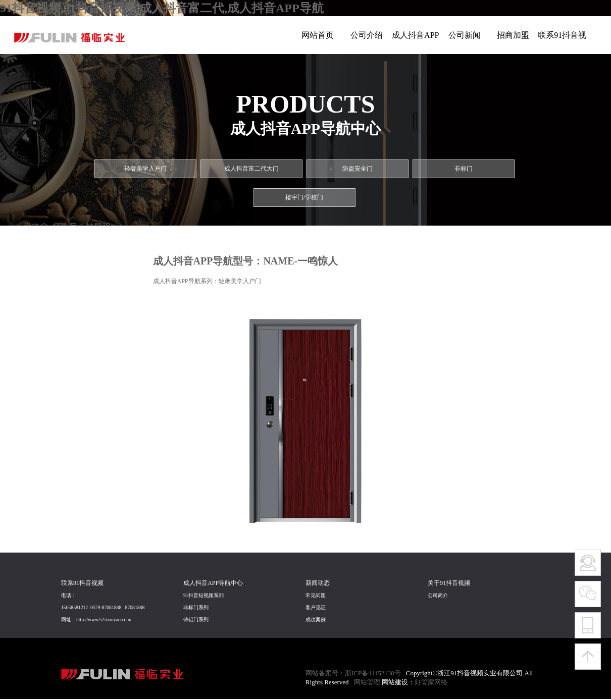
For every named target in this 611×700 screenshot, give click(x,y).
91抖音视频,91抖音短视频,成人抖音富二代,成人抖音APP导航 (162, 8)
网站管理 (367, 682)
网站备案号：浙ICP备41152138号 (353, 673)
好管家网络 (431, 682)
